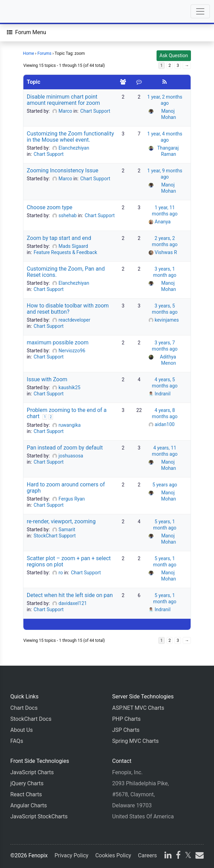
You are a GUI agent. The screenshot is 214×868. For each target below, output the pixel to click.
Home (29, 53)
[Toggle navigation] (200, 11)
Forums (45, 53)
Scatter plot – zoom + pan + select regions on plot (69, 561)
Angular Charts (29, 805)
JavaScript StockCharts (39, 816)
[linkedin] (168, 856)
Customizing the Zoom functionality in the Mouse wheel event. (70, 137)
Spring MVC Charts (135, 741)
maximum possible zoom (58, 342)
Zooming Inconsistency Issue (63, 170)
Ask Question (174, 55)
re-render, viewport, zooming (61, 521)
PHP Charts (126, 719)
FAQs (17, 741)
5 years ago (165, 485)
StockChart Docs (31, 719)
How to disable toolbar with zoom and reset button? (68, 309)
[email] (199, 856)
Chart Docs (24, 708)
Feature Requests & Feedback (66, 252)
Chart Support (95, 111)
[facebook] (178, 856)
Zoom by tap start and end (59, 238)
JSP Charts (126, 730)
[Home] (25, 11)
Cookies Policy (113, 855)
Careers (147, 855)
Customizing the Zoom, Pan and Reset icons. (66, 272)
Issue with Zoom (47, 379)
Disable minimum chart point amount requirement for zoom (63, 100)
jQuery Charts (27, 783)
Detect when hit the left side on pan (70, 595)
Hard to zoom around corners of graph (66, 488)
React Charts (26, 794)
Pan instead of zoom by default (65, 448)
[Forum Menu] (26, 32)
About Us (22, 730)
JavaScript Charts (32, 772)
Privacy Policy (71, 855)
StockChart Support (55, 536)
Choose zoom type (50, 207)
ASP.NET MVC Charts (138, 708)
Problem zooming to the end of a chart (67, 413)
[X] (188, 856)
